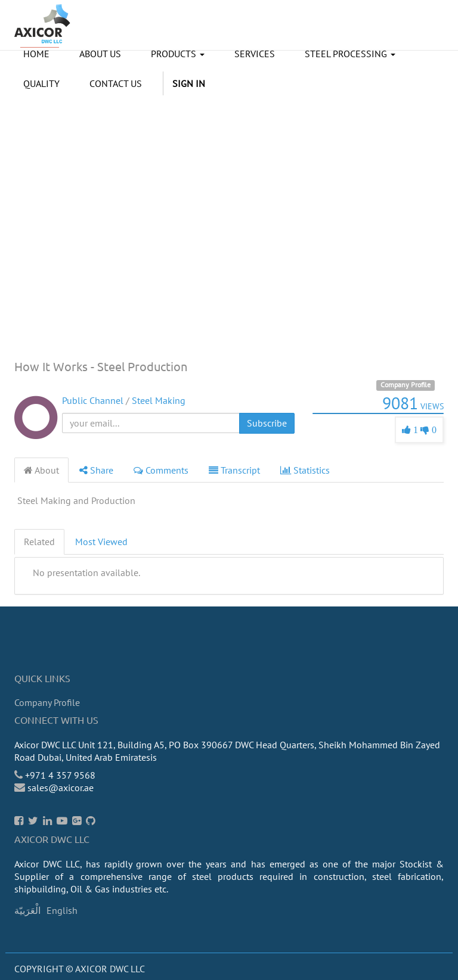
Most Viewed (101, 542)
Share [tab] (96, 470)
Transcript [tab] (234, 470)
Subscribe (267, 423)
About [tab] (41, 470)
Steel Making (159, 400)
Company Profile (406, 385)
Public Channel (93, 400)
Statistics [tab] (305, 470)
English (62, 910)
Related (39, 542)
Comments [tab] (161, 470)
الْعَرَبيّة (27, 910)
